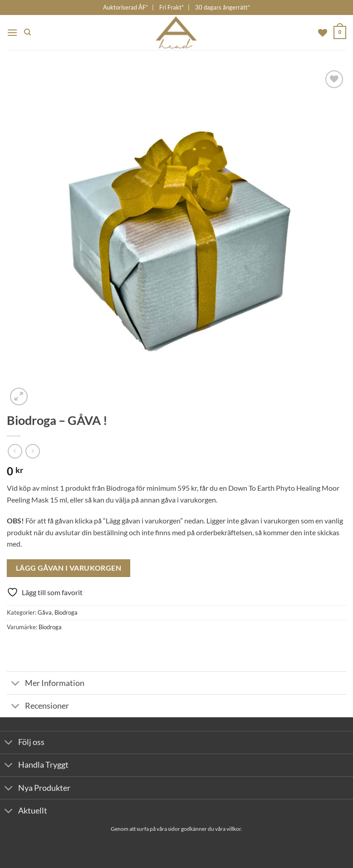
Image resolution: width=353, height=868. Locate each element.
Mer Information (46, 684)
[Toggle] (16, 684)
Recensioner (38, 707)
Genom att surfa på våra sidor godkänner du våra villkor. (176, 829)
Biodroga (66, 612)
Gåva (45, 612)
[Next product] (15, 451)
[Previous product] (32, 451)
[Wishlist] (323, 33)
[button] (12, 32)
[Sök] (27, 32)
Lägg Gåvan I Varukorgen (69, 568)
